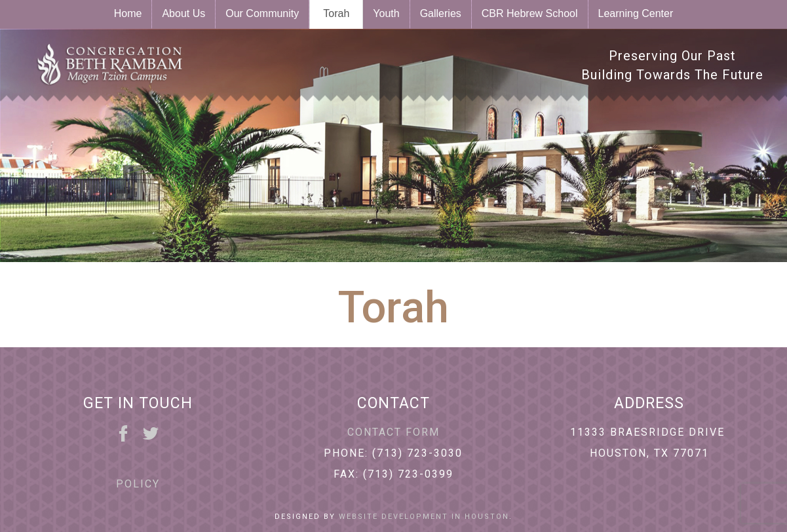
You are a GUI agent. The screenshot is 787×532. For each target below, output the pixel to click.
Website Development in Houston (424, 517)
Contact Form (393, 432)
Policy (138, 484)
